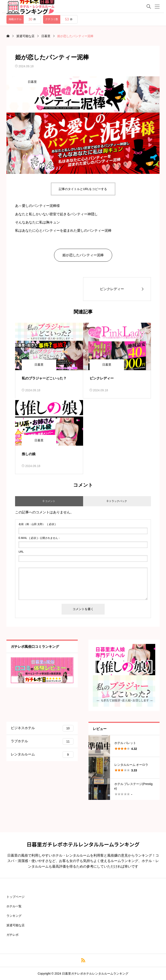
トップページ (16, 897)
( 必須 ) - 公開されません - (39, 538)
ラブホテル (42, 741)
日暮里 (32, 82)
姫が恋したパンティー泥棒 (83, 255)
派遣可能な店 (16, 925)
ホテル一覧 (14, 906)
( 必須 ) (37, 524)
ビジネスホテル (42, 728)
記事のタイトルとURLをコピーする (83, 189)
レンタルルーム (42, 755)
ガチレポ (12, 935)
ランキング (14, 916)
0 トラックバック (117, 501)
